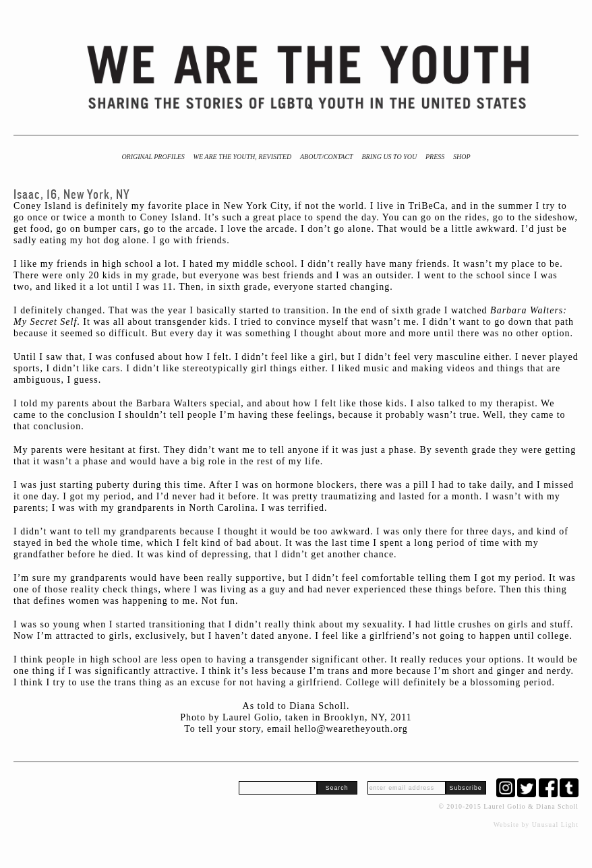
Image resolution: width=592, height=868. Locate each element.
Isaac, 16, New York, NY (72, 194)
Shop (462, 157)
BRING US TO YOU (389, 157)
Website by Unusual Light (536, 825)
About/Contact (327, 157)
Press (435, 157)
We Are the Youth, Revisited (243, 157)
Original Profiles (153, 157)
